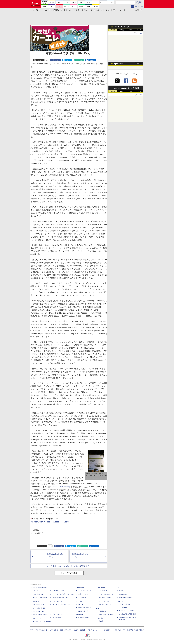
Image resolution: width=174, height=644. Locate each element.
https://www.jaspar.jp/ (62, 487)
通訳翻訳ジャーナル (105, 598)
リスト (47, 60)
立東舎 (80, 601)
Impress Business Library (60, 598)
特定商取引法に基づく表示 (136, 630)
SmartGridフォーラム (59, 591)
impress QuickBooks (125, 598)
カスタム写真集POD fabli (127, 614)
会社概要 (107, 630)
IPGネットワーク (122, 608)
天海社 (121, 591)
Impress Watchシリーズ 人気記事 (127, 88)
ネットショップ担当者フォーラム (63, 594)
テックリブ (100, 618)
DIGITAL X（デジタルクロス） (62, 605)
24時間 (122, 30)
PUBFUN (120, 601)
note (80, 60)
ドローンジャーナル (39, 605)
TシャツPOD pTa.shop (127, 611)
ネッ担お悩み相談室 (39, 608)
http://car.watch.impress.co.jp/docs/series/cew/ (50, 522)
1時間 (113, 30)
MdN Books (102, 611)
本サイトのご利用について (39, 630)
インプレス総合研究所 (40, 598)
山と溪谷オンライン (85, 608)
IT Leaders (36, 601)
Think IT (35, 591)
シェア (57, 60)
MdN (98, 608)
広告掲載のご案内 (66, 630)
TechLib (101, 621)
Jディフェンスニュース (106, 594)
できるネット (37, 618)
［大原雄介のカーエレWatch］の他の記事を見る (69, 566)
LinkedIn (92, 60)
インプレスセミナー (59, 601)
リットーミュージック (85, 591)
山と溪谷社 (79, 605)
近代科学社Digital (84, 618)
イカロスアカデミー (105, 605)
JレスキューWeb (104, 601)
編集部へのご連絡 (80, 630)
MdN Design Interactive (106, 615)
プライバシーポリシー (95, 630)
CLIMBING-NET (83, 611)
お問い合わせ (54, 630)
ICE (118, 588)
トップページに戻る (69, 573)
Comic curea (123, 594)
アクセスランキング (122, 27)
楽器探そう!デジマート (85, 594)
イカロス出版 (101, 588)
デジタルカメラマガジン (40, 615)
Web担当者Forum (38, 594)
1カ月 (139, 30)
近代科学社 (79, 615)
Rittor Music (80, 588)
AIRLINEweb (103, 591)
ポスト (40, 60)
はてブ (69, 60)
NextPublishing (57, 618)
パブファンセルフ (125, 604)
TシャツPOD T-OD (85, 598)
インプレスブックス (59, 614)
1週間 (130, 30)
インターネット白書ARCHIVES (43, 622)
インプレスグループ (118, 630)
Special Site (119, 64)
